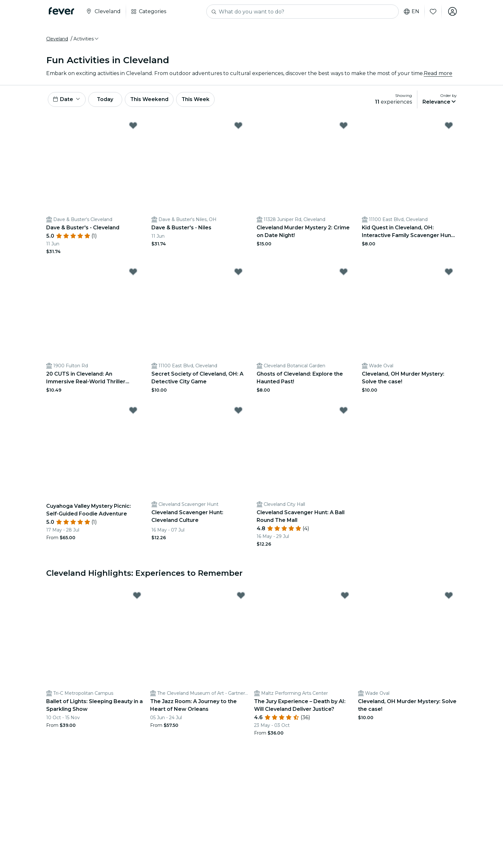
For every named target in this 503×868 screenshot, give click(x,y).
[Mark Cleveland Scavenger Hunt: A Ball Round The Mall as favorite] (344, 411)
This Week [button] (199, 100)
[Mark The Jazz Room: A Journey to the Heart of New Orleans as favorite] (241, 597)
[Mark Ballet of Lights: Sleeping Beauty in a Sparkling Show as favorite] (137, 597)
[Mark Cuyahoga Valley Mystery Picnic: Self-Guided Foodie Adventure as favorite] (133, 411)
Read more (438, 74)
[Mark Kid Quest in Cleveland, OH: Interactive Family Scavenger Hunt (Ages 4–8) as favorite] (449, 126)
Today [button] (107, 100)
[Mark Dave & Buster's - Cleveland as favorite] (133, 126)
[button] (86, 39)
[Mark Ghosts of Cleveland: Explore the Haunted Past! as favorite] (344, 273)
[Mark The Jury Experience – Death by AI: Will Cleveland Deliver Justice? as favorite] (345, 597)
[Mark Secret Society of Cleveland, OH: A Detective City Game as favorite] (238, 273)
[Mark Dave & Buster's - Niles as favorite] (238, 126)
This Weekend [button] (152, 100)
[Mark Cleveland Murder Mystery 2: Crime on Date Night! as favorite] (344, 126)
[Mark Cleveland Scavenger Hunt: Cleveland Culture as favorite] (238, 411)
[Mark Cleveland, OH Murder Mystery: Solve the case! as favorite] (449, 273)
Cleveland (57, 39)
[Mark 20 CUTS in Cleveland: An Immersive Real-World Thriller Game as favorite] (133, 273)
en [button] (411, 12)
